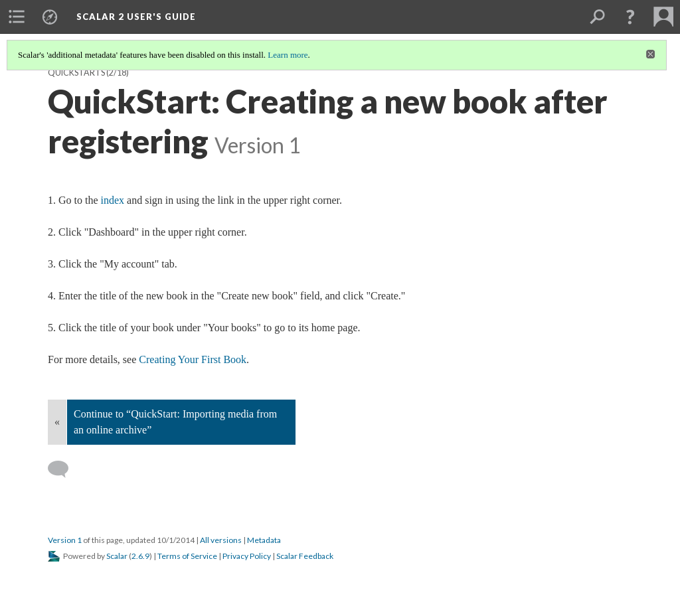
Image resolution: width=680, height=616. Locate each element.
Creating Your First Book (193, 359)
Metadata (264, 540)
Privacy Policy (247, 556)
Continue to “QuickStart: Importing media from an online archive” (175, 422)
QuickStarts (76, 73)
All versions (221, 540)
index (113, 200)
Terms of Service (187, 556)
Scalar (117, 556)
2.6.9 (140, 556)
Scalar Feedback (305, 556)
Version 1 (65, 540)
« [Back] (57, 422)
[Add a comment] (64, 469)
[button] (630, 17)
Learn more (288, 55)
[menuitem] (17, 17)
